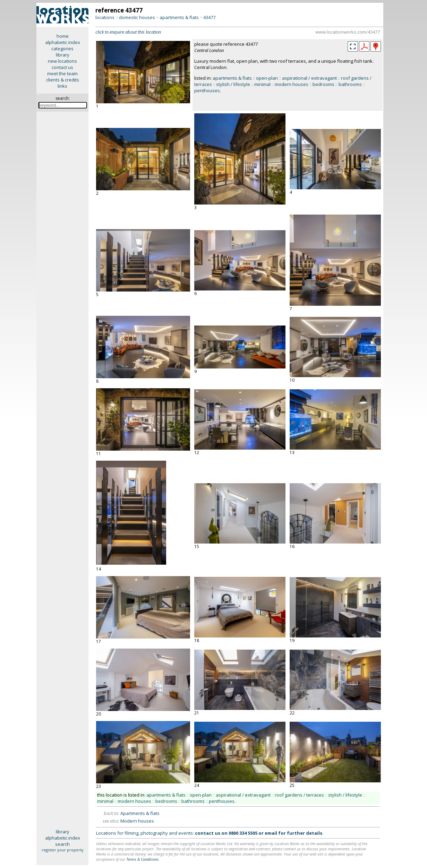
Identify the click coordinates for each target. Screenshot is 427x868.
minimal (262, 84)
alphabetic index (63, 42)
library (63, 55)
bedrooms (323, 84)
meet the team (62, 73)
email (271, 833)
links (62, 86)
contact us (62, 67)
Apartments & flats (140, 813)
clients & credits (63, 80)
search (62, 844)
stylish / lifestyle (233, 84)
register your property (63, 850)
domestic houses (137, 17)
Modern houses (137, 821)
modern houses (292, 84)
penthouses (207, 90)
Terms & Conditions (142, 859)
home (63, 36)
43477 (209, 17)
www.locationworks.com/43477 (348, 32)
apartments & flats (179, 17)
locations (105, 17)
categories (62, 49)
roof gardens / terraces (299, 795)
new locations (62, 61)
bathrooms (350, 84)
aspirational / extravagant (309, 78)
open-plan (267, 78)
